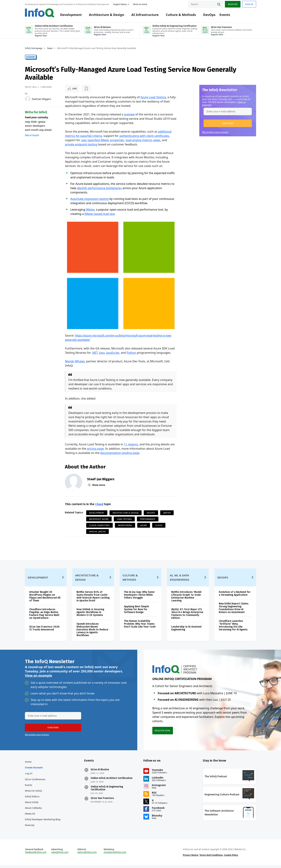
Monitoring (125, 525)
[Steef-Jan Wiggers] (28, 99)
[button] (228, 123)
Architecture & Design (107, 15)
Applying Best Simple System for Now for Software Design (136, 612)
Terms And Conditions (211, 858)
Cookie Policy (231, 858)
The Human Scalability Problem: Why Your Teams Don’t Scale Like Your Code (140, 627)
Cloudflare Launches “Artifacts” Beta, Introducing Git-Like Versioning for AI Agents (233, 628)
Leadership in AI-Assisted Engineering (186, 631)
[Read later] (86, 89)
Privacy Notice (190, 858)
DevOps (209, 15)
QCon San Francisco (102, 801)
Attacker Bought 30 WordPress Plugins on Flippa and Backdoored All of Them (45, 599)
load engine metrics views (143, 140)
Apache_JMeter (98, 532)
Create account (34, 770)
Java (102, 353)
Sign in (249, 4)
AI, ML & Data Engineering (179, 580)
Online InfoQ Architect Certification (112, 781)
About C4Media (33, 811)
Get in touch (32, 135)
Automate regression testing (89, 199)
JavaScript (113, 353)
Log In (29, 776)
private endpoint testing (81, 144)
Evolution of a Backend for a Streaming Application (235, 596)
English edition (120, 4)
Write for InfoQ (33, 794)
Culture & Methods (181, 15)
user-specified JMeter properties (103, 140)
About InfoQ (32, 805)
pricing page (95, 449)
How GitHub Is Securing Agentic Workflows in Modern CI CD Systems (90, 615)
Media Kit (30, 816)
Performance (148, 519)
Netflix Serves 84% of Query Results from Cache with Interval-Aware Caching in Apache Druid (93, 599)
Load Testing (124, 519)
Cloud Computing (100, 525)
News (50, 48)
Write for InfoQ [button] (140, 4)
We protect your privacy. (215, 132)
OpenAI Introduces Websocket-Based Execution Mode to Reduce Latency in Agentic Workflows (92, 632)
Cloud (31, 57)
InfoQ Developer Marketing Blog (43, 822)
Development (71, 15)
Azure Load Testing (153, 97)
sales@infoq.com (60, 855)
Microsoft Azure (99, 519)
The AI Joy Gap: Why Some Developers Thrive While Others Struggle (139, 598)
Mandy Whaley (75, 361)
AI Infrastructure (145, 15)
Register (233, 4)
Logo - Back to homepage (40, 13)
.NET (95, 353)
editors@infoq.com (87, 855)
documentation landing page (120, 453)
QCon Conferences (35, 782)
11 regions (131, 444)
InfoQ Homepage (34, 48)
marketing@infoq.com (115, 855)
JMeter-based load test (100, 214)
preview (129, 114)
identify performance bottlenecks (99, 188)
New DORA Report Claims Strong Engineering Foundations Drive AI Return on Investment (234, 611)
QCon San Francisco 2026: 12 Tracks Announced (44, 631)
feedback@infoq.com (36, 855)
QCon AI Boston (100, 772)
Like (74, 88)
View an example (38, 678)
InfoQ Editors (32, 799)
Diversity (30, 828)
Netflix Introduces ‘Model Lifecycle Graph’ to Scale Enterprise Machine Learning (186, 599)
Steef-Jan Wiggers (41, 99)
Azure (144, 525)
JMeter (90, 210)
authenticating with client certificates (144, 136)
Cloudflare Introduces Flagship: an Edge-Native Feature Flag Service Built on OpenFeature (44, 617)
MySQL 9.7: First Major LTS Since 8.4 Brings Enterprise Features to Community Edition (187, 617)
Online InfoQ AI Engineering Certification (107, 791)
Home (28, 765)
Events (225, 15)
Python (131, 353)
